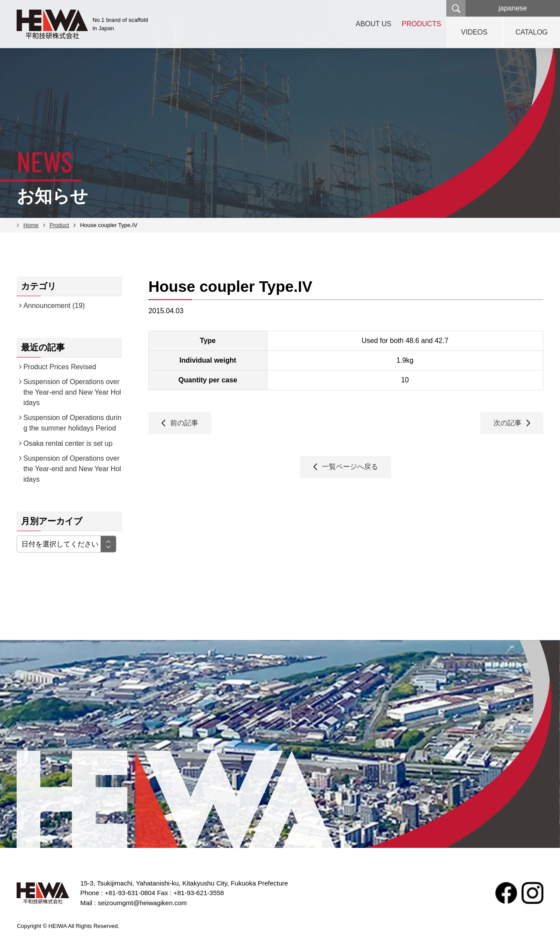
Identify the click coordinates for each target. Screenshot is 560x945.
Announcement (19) (54, 306)
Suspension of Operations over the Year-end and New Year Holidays (72, 392)
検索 (456, 8)
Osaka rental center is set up (68, 443)
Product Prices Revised (59, 367)
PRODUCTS (420, 24)
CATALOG (532, 32)
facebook (506, 893)
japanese (513, 8)
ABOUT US (370, 24)
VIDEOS (474, 32)
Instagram (532, 893)
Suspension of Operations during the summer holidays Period (72, 423)
